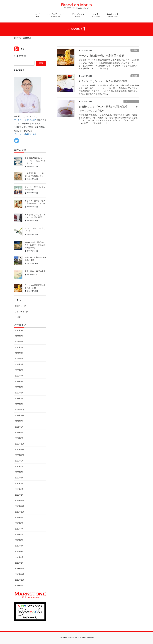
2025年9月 (19, 330)
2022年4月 (19, 398)
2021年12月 (20, 410)
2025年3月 (19, 347)
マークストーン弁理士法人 (25, 120)
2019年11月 (20, 506)
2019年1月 (19, 563)
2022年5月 (19, 393)
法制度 (135, 50)
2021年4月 (19, 433)
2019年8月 (19, 523)
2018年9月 (19, 586)
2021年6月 (19, 427)
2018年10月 (20, 580)
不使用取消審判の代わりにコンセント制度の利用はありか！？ (35, 161)
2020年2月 (19, 489)
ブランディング (131, 101)
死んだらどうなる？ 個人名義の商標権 (103, 81)
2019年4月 (19, 546)
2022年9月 (19, 381)
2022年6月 (19, 387)
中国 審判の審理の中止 (35, 271)
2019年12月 (20, 501)
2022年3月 (19, 404)
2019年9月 (19, 518)
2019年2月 (19, 557)
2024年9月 (19, 353)
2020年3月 (19, 483)
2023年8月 (19, 370)
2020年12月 (20, 444)
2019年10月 (20, 512)
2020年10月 (20, 455)
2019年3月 (19, 552)
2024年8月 (19, 359)
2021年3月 (19, 438)
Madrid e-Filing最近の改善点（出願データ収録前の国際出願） (35, 245)
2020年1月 (19, 495)
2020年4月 (19, 478)
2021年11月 (20, 415)
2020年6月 (19, 466)
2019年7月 (19, 529)
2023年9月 (19, 364)
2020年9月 (19, 461)
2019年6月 (19, 534)
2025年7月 (19, 336)
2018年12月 (20, 569)
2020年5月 (19, 472)
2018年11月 (20, 574)
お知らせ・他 (20, 306)
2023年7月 (19, 376)
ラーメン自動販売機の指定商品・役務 (102, 56)
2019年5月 (19, 540)
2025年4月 (19, 342)
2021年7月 (19, 421)
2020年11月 (20, 449)
